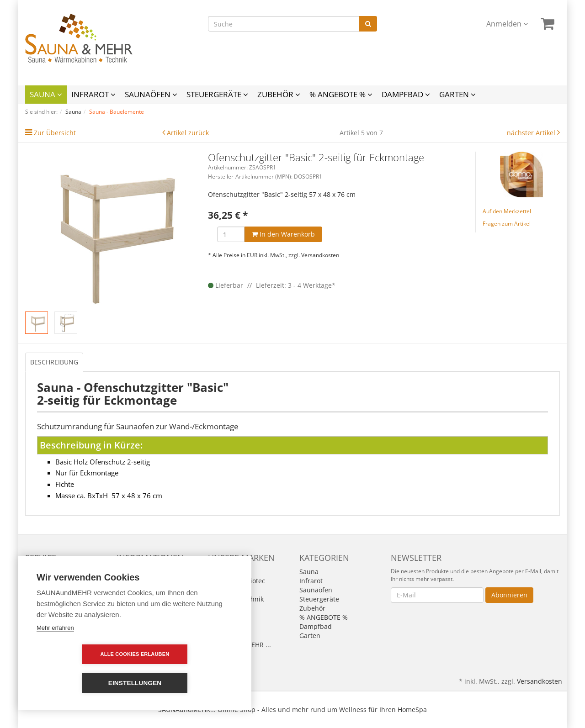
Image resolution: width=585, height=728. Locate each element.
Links (33, 581)
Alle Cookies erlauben (82, 683)
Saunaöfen (151, 94)
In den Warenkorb (283, 234)
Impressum (134, 572)
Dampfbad (406, 94)
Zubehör (279, 94)
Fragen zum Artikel (507, 224)
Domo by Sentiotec (237, 581)
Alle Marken (226, 572)
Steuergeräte (217, 94)
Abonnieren (509, 595)
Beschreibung (54, 362)
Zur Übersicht (55, 133)
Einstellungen (188, 683)
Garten (457, 94)
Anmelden (507, 24)
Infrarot (93, 94)
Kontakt (37, 572)
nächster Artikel (532, 133)
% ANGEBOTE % (341, 94)
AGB (123, 581)
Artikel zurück (188, 133)
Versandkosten (320, 255)
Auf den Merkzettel (507, 211)
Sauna (46, 94)
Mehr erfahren (55, 657)
